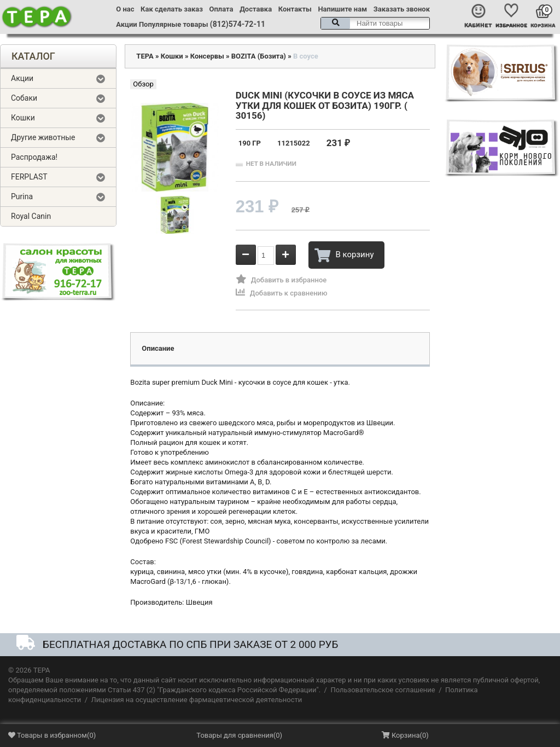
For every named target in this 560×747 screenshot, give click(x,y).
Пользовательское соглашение (383, 690)
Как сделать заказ (172, 9)
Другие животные (43, 137)
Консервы (207, 56)
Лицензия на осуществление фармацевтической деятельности (197, 700)
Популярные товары (174, 24)
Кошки (23, 118)
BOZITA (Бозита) (259, 56)
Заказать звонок (402, 9)
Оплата (221, 9)
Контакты (295, 9)
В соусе (306, 56)
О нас (125, 9)
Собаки (24, 98)
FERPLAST (29, 177)
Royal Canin (31, 216)
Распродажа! (34, 157)
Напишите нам (342, 9)
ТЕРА (145, 56)
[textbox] (375, 23)
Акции (126, 24)
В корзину (344, 255)
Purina (22, 196)
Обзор (143, 84)
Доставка (256, 9)
